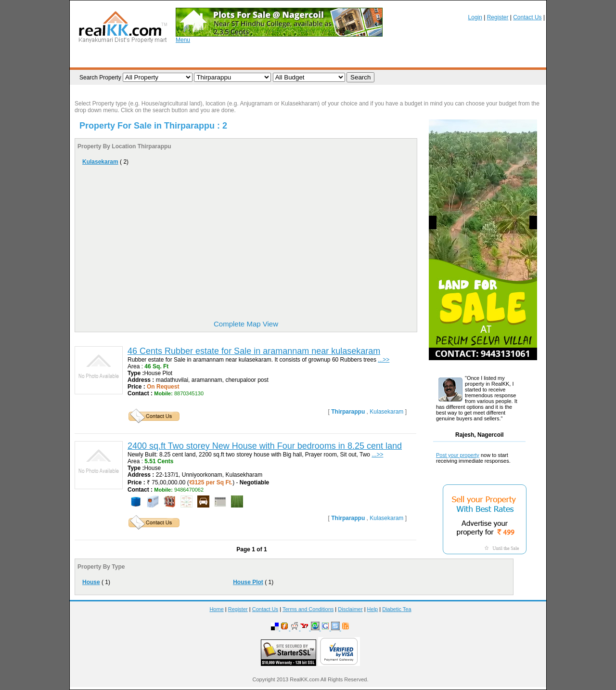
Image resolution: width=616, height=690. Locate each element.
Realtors (374, 59)
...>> (384, 360)
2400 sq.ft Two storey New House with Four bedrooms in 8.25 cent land (265, 446)
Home (216, 609)
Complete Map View (246, 324)
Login (475, 17)
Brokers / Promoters (428, 59)
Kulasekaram (100, 162)
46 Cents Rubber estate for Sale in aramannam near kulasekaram (254, 351)
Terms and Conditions (308, 609)
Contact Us (527, 17)
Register (498, 17)
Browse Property (105, 59)
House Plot (248, 582)
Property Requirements (238, 59)
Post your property (458, 455)
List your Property (167, 59)
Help (373, 609)
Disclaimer (350, 609)
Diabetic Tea (397, 609)
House (91, 582)
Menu (183, 40)
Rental (480, 59)
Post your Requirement (317, 59)
